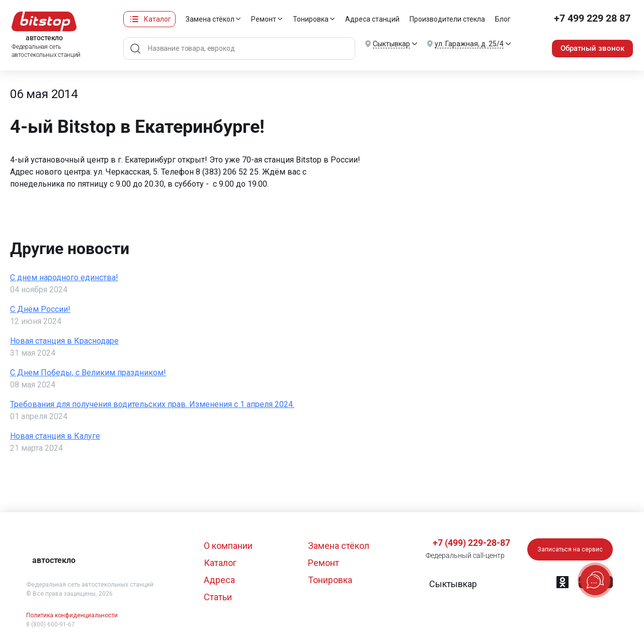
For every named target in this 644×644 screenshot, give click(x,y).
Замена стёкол (207, 19)
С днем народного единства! (64, 277)
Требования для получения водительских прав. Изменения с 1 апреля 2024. (152, 404)
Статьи (218, 597)
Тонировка (308, 19)
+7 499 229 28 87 (590, 19)
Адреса (219, 580)
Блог (500, 19)
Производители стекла (444, 19)
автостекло (54, 560)
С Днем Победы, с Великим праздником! (88, 373)
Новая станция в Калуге (55, 436)
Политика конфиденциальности (72, 615)
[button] (453, 584)
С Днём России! (40, 309)
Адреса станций (369, 19)
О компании (228, 546)
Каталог (154, 19)
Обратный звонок (590, 48)
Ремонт (261, 19)
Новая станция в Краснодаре (64, 341)
